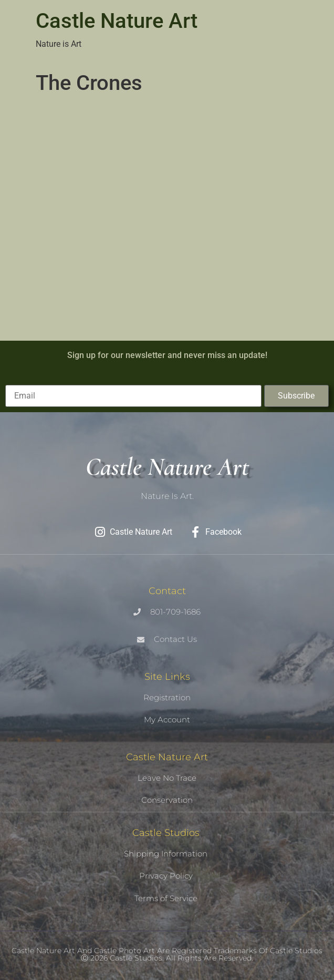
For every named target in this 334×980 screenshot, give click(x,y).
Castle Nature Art (117, 21)
